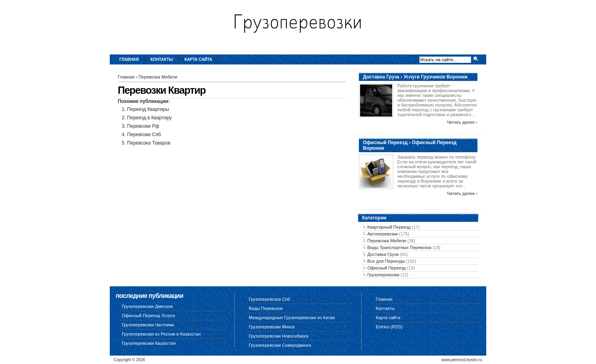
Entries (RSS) (389, 327)
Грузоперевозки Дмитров (147, 306)
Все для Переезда (386, 261)
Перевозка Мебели (158, 77)
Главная (129, 59)
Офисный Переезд (387, 268)
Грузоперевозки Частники (148, 325)
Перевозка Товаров (149, 143)
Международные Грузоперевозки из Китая (292, 318)
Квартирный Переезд (389, 227)
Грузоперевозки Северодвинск (280, 345)
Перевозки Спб (144, 135)
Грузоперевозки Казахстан (149, 343)
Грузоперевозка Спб (269, 299)
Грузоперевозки (383, 275)
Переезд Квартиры (148, 109)
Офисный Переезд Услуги (148, 316)
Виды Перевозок (266, 308)
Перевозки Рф (143, 126)
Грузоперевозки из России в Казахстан (161, 334)
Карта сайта (198, 59)
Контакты (162, 59)
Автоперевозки (383, 234)
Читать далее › (462, 122)
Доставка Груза (383, 254)
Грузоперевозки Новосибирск (279, 336)
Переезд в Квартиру (149, 118)
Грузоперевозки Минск (272, 327)
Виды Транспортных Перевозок (399, 247)
